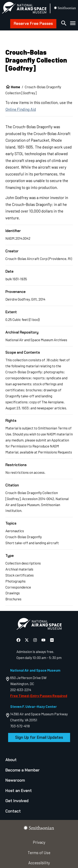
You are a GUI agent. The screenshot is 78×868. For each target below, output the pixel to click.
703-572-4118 (20, 726)
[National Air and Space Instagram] (35, 640)
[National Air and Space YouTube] (44, 640)
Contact (13, 811)
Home (15, 87)
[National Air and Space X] (27, 640)
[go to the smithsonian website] (65, 8)
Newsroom (15, 780)
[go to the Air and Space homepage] (39, 625)
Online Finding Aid (21, 109)
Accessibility (39, 863)
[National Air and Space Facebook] (19, 640)
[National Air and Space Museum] (24, 8)
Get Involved (17, 801)
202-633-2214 (21, 690)
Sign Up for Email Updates (39, 737)
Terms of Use (39, 853)
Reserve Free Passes (33, 24)
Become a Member (23, 770)
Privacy (39, 842)
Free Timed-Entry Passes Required (39, 696)
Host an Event (19, 791)
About (11, 760)
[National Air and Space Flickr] (52, 640)
